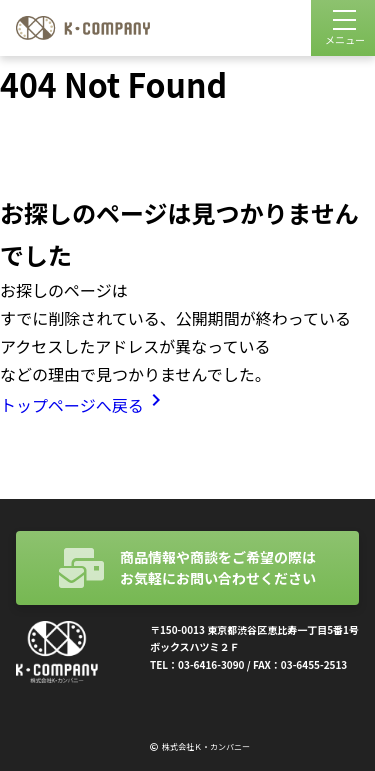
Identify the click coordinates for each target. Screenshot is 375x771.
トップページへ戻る (84, 405)
